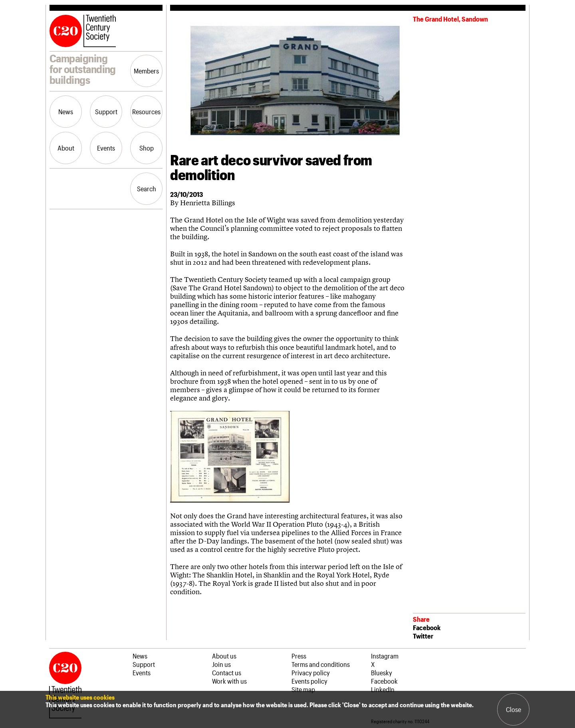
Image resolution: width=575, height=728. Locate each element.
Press (299, 656)
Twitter (423, 636)
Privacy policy (311, 672)
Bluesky (382, 672)
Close (514, 709)
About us (224, 656)
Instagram (385, 656)
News (66, 111)
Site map (303, 689)
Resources (146, 111)
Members (146, 71)
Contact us (227, 672)
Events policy (309, 681)
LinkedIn (383, 689)
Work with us (229, 681)
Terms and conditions (321, 664)
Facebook (427, 627)
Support (106, 111)
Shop (147, 148)
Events (106, 148)
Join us (221, 664)
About (66, 148)
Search (147, 188)
